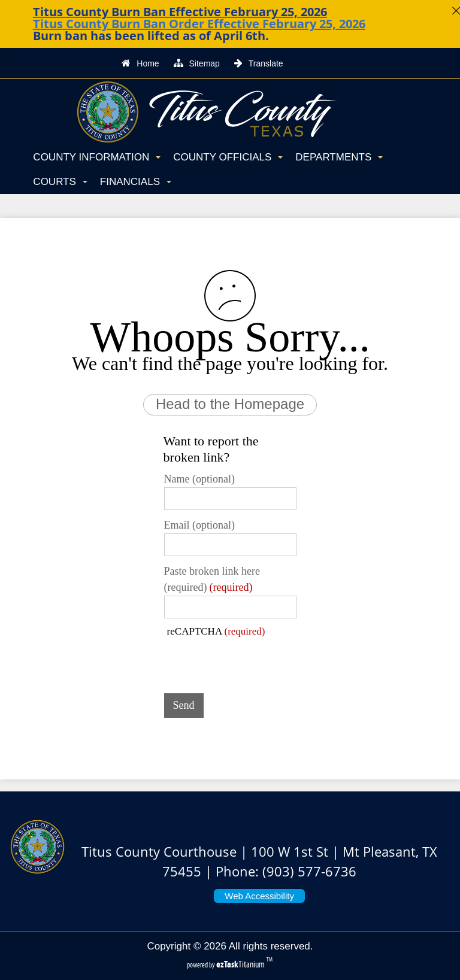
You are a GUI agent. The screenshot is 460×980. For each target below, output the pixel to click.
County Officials (228, 157)
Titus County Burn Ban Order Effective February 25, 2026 (199, 24)
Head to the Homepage (230, 404)
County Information (97, 157)
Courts (60, 182)
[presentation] (255, 661)
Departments (339, 157)
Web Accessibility (259, 896)
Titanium (241, 964)
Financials (136, 182)
